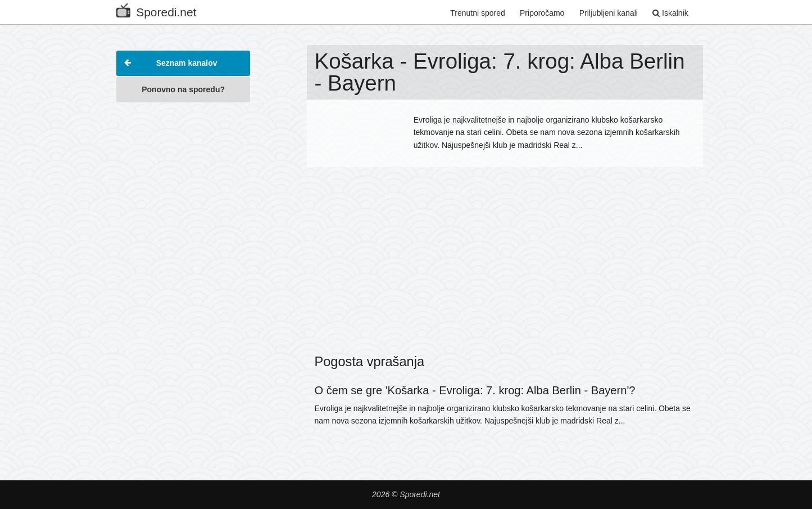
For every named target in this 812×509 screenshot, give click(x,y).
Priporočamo (542, 13)
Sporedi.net (156, 10)
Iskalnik (670, 13)
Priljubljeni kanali (609, 13)
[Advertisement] (183, 278)
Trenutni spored (478, 13)
